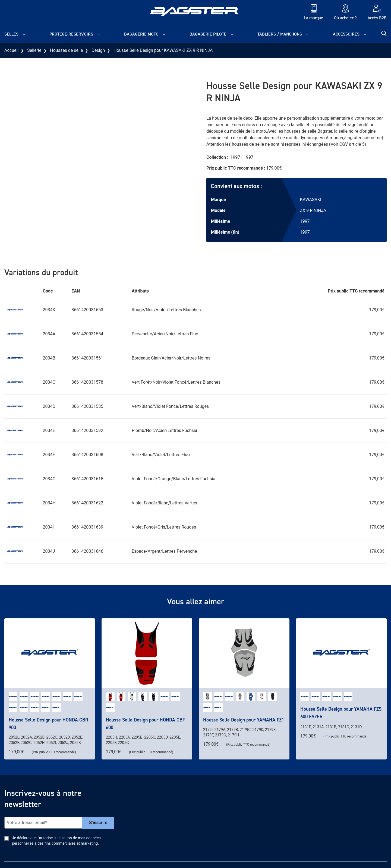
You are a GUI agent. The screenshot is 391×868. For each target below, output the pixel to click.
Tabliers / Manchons (280, 34)
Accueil (11, 50)
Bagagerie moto (141, 34)
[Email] (43, 823)
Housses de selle (66, 50)
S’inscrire (98, 823)
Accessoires (346, 34)
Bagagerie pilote (208, 34)
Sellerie (34, 50)
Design (98, 50)
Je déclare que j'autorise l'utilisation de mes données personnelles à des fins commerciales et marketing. (56, 841)
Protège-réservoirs (71, 34)
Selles (11, 34)
